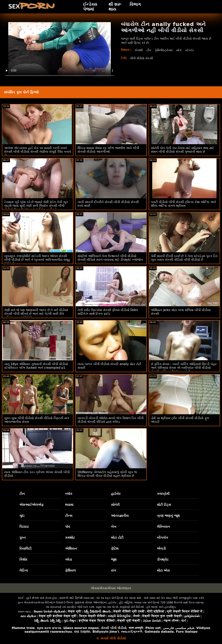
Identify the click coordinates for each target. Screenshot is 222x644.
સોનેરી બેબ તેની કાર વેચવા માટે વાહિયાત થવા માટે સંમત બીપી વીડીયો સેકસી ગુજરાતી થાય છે (182, 150)
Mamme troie (23, 628)
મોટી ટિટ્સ (164, 505)
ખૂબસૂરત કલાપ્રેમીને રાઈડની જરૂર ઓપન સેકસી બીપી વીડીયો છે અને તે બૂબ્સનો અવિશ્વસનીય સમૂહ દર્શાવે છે (37, 260)
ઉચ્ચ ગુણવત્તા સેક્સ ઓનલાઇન (86, 602)
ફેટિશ (115, 548)
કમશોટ (70, 537)
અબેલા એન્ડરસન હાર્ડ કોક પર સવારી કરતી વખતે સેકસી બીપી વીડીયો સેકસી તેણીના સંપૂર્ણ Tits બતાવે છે (38, 152)
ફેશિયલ (70, 570)
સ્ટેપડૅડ (192, 50)
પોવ (68, 527)
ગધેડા (68, 559)
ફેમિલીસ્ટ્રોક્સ (165, 50)
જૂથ (114, 559)
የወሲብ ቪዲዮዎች (132, 632)
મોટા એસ (163, 570)
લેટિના (24, 570)
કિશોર (23, 559)
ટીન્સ (69, 516)
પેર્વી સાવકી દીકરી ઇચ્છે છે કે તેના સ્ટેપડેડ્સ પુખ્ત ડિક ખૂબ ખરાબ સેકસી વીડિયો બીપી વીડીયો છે (184, 258)
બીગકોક (163, 537)
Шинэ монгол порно (81, 628)
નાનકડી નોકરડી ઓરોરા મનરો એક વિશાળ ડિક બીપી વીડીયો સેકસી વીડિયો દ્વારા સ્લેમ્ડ (111, 420)
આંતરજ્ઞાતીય (120, 516)
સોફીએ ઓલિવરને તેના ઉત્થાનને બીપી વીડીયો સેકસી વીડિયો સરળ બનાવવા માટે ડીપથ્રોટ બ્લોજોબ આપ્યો (110, 260)
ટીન (149, 50)
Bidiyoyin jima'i (106, 632)
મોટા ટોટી (117, 537)
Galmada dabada (159, 632)
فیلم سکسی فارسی (178, 628)
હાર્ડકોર (116, 494)
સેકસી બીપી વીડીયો (114, 628)
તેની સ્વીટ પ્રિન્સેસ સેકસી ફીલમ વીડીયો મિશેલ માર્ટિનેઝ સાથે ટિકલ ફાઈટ (108, 312)
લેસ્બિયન (163, 527)
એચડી (161, 548)
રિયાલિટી (25, 548)
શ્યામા (69, 505)
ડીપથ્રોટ (163, 559)
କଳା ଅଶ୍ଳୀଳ (82, 632)
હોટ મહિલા (126, 602)
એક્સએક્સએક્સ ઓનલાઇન (111, 588)
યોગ (181, 50)
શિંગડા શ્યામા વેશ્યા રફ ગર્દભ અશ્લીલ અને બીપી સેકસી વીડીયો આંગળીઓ (108, 150)
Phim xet (153, 628)
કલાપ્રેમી (163, 494)
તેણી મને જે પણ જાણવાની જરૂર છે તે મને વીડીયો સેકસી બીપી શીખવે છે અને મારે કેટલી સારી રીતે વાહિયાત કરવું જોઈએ (36, 314)
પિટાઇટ (24, 527)
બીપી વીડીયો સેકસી (142, 58)
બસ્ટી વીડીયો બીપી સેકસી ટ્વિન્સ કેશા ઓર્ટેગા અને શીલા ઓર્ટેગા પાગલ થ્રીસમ (183, 204)
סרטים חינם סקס (49, 628)
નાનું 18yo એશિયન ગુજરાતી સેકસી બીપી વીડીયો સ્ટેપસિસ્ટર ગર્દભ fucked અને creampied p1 (36, 366)
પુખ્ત (22, 537)
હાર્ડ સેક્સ (33, 598)
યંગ (113, 570)
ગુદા (22, 516)
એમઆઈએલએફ (31, 505)
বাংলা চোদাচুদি (136, 628)
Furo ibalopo (187, 632)
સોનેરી (115, 505)
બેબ (114, 527)
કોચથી (139, 50)
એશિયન (71, 548)
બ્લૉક (69, 494)
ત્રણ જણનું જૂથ (168, 516)
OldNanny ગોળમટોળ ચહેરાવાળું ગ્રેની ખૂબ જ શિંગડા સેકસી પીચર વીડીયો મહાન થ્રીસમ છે (107, 474)
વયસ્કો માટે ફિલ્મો (71, 598)
